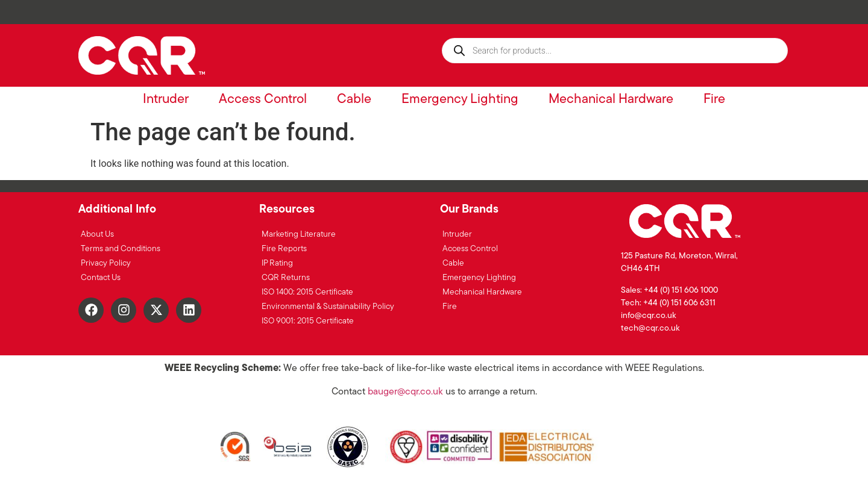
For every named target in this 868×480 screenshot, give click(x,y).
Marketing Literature (299, 235)
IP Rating (277, 263)
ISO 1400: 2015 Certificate (307, 292)
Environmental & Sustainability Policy (328, 307)
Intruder (166, 100)
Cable (354, 100)
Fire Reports (284, 249)
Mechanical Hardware (611, 100)
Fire (714, 100)
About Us (97, 235)
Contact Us (101, 278)
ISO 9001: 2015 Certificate (308, 321)
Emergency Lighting (460, 100)
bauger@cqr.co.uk (405, 392)
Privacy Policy (106, 263)
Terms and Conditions (121, 249)
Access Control (263, 100)
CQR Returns (286, 278)
